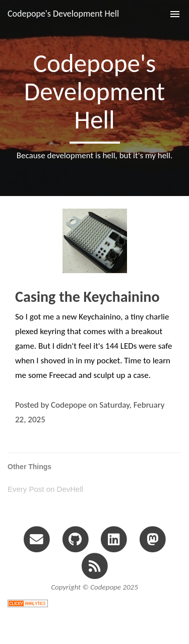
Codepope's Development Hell (63, 14)
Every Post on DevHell (45, 489)
